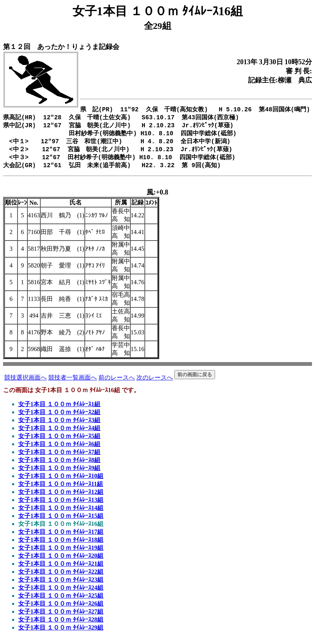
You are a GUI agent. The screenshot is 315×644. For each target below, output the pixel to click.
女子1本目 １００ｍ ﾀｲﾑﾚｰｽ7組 (59, 458)
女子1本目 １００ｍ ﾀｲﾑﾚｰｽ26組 (61, 610)
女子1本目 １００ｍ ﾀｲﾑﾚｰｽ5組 (59, 442)
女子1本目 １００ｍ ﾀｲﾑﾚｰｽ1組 (59, 410)
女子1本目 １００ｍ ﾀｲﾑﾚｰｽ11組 (61, 490)
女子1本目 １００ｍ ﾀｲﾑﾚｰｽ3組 (59, 426)
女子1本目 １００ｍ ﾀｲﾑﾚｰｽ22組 (61, 578)
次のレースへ (155, 384)
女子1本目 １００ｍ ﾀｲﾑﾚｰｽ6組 (59, 450)
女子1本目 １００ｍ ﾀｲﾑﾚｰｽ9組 (59, 474)
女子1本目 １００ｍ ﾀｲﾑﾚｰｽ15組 (61, 522)
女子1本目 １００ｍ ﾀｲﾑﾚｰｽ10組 (61, 482)
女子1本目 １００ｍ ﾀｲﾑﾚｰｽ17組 (61, 538)
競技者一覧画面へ (73, 384)
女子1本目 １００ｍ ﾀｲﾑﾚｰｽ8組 (59, 466)
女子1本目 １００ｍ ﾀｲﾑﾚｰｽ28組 (61, 626)
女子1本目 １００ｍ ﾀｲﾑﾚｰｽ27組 (61, 618)
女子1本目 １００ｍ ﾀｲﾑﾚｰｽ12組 (61, 498)
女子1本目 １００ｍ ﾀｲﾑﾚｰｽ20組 (61, 562)
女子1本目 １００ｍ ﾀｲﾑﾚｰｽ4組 (59, 434)
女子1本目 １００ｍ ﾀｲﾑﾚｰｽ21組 (61, 570)
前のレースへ (117, 384)
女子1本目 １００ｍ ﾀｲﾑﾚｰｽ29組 (61, 634)
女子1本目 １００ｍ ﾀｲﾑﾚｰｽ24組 (61, 594)
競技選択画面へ (25, 384)
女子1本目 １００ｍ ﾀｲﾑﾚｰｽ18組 (61, 546)
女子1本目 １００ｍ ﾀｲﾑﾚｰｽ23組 (61, 586)
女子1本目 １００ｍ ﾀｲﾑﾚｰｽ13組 (61, 506)
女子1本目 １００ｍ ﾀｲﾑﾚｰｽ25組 (61, 602)
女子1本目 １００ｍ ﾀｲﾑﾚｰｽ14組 (61, 514)
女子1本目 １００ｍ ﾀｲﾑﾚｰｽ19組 (61, 554)
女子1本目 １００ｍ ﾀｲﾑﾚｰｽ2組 (59, 418)
